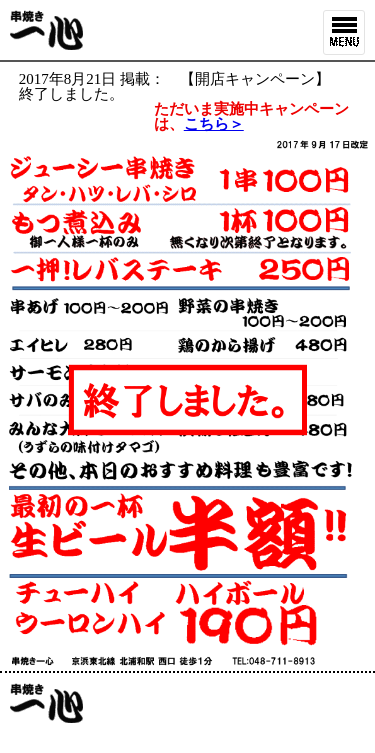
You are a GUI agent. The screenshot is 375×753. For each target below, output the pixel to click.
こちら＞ (214, 124)
